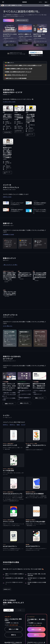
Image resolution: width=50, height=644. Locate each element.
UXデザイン (12, 425)
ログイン (40, 2)
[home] (25, 2)
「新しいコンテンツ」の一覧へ (10, 265)
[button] (7, 2)
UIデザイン (6, 425)
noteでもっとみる (7, 197)
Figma (18, 425)
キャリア (23, 425)
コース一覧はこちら (8, 326)
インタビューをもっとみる (9, 102)
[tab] (8, 610)
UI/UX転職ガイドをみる (8, 234)
